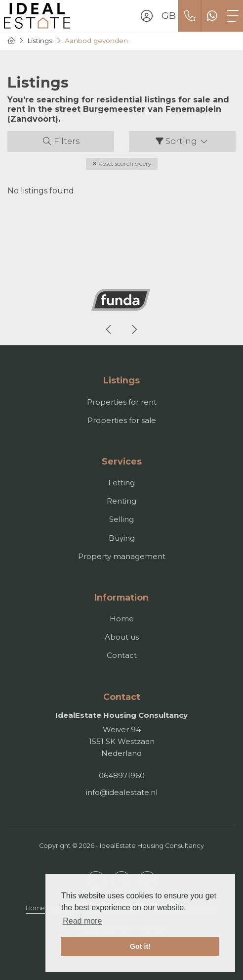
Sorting (182, 141)
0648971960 (122, 775)
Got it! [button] (140, 946)
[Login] (147, 16)
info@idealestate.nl (122, 792)
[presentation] (109, 329)
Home (35, 908)
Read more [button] (82, 921)
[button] (122, 164)
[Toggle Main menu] (233, 16)
